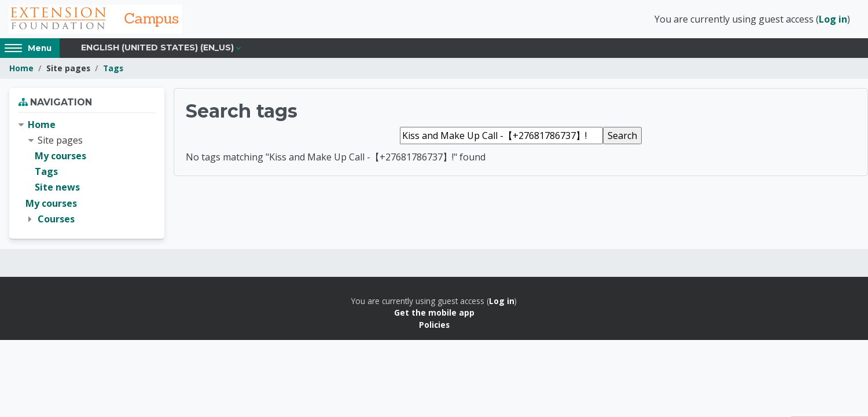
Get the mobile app (434, 312)
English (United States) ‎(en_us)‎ (157, 47)
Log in (833, 19)
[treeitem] (87, 172)
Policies (434, 325)
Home (21, 68)
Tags (113, 68)
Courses (56, 219)
